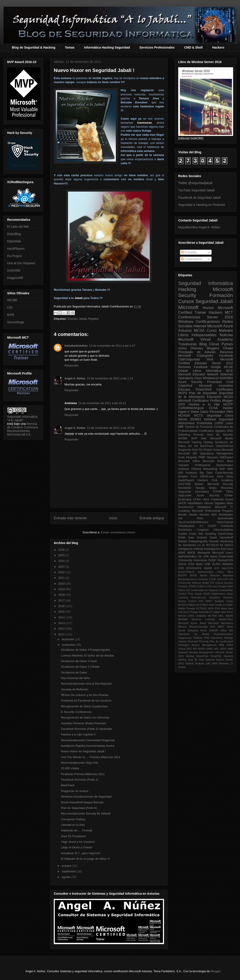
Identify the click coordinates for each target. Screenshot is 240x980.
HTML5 (204, 605)
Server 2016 (220, 317)
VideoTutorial (225, 522)
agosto (67, 877)
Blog (203, 344)
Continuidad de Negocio (204, 590)
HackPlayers (16, 249)
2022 (62, 572)
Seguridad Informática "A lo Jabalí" (22, 418)
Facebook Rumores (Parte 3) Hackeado (86, 729)
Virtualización (187, 526)
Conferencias (189, 317)
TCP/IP (217, 492)
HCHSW (184, 415)
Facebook (226, 356)
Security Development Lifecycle (207, 652)
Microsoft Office (189, 461)
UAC (208, 663)
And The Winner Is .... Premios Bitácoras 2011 (91, 757)
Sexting (190, 656)
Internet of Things (188, 612)
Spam (199, 564)
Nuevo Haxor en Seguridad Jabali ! (83, 751)
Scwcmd (183, 652)
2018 (62, 595)
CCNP (213, 579)
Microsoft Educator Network (198, 374)
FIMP (202, 457)
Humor (208, 308)
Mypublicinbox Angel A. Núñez (199, 227)
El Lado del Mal (18, 227)
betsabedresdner (76, 346)
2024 (62, 561)
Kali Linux (227, 549)
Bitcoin (204, 575)
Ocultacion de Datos (74, 672)
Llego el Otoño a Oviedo (76, 847)
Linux (229, 423)
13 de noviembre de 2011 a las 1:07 (112, 346)
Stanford (228, 656)
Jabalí (217, 612)
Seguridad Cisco (220, 415)
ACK (217, 568)
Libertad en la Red (73, 825)
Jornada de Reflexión (75, 689)
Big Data (206, 473)
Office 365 (227, 630)
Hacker (228, 408)
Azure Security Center (215, 495)
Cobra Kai (184, 590)
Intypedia (203, 612)
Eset (195, 450)
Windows (186, 322)
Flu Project (15, 256)
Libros (197, 371)
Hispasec (213, 457)
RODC (212, 560)
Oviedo (183, 371)
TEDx (229, 492)
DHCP (182, 503)
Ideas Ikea (227, 608)
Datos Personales (213, 412)
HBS (230, 412)
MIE (181, 427)
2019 (62, 589)
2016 (62, 606)
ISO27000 (185, 484)
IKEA (211, 608)
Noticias (226, 335)
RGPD (202, 649)
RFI (195, 649)
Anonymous (186, 423)
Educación (214, 397)
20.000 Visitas (70, 768)
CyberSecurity (224, 473)
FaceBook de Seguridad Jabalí (199, 198)
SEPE (223, 649)
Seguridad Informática (206, 283)
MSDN (229, 616)
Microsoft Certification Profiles (199, 401)
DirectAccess (199, 597)
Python (182, 649)
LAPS (191, 616)
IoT (211, 612)
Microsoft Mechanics (221, 623)
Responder (72, 365)
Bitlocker (215, 575)
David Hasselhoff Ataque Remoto (82, 802)
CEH (220, 579)
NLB (213, 627)
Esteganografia (198, 541)
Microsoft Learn (223, 553)
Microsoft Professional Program (212, 511)
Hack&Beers (195, 503)
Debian (183, 541)
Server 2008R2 (190, 419)
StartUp (182, 660)
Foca (194, 477)
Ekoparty (192, 457)
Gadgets (219, 601)
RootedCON (225, 560)
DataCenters (218, 594)
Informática (214, 371)
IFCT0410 (202, 608)
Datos (195, 412)
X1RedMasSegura (191, 408)
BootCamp (185, 499)
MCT (229, 312)
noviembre (69, 645)
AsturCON (227, 568)
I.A (199, 545)
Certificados (225, 389)
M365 (182, 553)
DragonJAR (15, 278)
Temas (70, 47)
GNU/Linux (207, 477)
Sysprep (210, 660)
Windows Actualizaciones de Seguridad (86, 797)
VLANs (216, 564)
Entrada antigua (152, 518)
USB (208, 564)
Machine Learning (203, 619)
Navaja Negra (206, 488)
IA (203, 545)
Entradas (189, 252)
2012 (62, 629)
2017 (62, 600)
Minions (183, 627)
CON (209, 586)
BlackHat (228, 575)
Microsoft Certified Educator (206, 361)
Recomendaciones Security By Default (86, 813)
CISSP (212, 526)
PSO (207, 638)
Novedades (226, 515)
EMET (209, 601)
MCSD (228, 397)
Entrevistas (205, 423)
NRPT (221, 627)
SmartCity (216, 656)
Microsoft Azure (220, 326)
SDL (216, 649)
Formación (221, 295)
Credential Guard (222, 499)
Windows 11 (226, 663)
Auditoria (191, 473)
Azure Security (190, 382)
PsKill (230, 645)
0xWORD (14, 270)
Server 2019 (186, 564)
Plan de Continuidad (221, 641)
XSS (181, 568)
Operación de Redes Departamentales (206, 634)
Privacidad (214, 382)
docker (182, 667)
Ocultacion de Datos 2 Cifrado (80, 667)
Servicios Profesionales (157, 47)
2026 (62, 550)
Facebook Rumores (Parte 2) (80, 780)
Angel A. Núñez (75, 378)
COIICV (201, 586)
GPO (182, 404)
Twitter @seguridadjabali (195, 183)
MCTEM (212, 616)
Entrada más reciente (70, 518)
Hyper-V (184, 412)
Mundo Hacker (188, 515)
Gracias (72, 319)
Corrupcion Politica (73, 819)
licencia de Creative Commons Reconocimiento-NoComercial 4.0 (23, 429)
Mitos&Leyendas (199, 627)
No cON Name (208, 556)
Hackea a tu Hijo (204, 404)
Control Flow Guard (190, 594)
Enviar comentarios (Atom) (118, 532)
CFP (225, 579)
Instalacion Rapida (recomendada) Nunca (88, 746)
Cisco (198, 378)
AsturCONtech (186, 572)
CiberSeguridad (189, 359)
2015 (62, 612)
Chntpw (222, 586)
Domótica (215, 597)
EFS (201, 601)
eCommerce (194, 568)
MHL (221, 616)
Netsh (204, 630)
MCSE (228, 367)
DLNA (206, 594)
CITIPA (192, 586)
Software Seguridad (218, 419)
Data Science (197, 538)
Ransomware (225, 465)
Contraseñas (226, 590)
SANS (210, 649)
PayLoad (193, 641)
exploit (208, 568)
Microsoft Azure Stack (192, 623)
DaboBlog (14, 234)
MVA (210, 359)
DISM (182, 538)
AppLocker (185, 495)
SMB (230, 649)
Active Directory (191, 348)
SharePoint (202, 656)
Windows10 (211, 378)
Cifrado (228, 348)
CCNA (213, 408)
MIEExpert (226, 457)
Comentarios (191, 259)
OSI (10, 307)
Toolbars (200, 663)
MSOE (191, 553)
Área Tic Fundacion (73, 836)
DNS (230, 431)
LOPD (219, 423)
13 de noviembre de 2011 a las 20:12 (102, 403)
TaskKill (189, 663)
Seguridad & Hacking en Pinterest (202, 205)
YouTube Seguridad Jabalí (196, 190)
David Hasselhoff (221, 538)
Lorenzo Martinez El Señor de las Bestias (87, 656)
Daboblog (184, 435)
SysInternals (225, 518)
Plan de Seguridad (203, 393)
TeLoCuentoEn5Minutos (193, 522)
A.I (201, 526)
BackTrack (68, 785)
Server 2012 (222, 363)
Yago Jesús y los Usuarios (78, 842)
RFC (189, 649)
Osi (180, 518)
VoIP (222, 469)
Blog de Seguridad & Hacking (34, 47)
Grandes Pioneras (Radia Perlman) (83, 723)
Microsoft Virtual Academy (206, 339)
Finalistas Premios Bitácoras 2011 (83, 774)
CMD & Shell (193, 47)
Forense (198, 435)
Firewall (214, 541)
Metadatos (204, 507)
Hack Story (225, 477)
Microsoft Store (213, 461)
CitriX (230, 586)
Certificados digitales (212, 431)
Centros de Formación (199, 427)
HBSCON (194, 605)
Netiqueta (193, 630)
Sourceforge (16, 322)
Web (230, 469)
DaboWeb (14, 241)
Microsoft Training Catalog (196, 442)
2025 (62, 555)
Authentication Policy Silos (215, 572)
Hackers (218, 47)
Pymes (227, 344)
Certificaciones (208, 322)
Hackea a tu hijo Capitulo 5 (78, 734)
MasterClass (226, 619)
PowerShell (204, 389)
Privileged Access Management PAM (201, 645)
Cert (215, 586)
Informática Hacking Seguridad (107, 47)
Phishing (204, 641)
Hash (212, 605)
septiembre (69, 871)
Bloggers (213, 348)
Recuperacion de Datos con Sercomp (85, 717)
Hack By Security (220, 435)
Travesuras (187, 344)
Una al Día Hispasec (21, 263)
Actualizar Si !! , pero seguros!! (81, 853)
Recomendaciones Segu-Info (80, 763)
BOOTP (183, 575)
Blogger (228, 401)
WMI (215, 663)
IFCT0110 (212, 545)
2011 (62, 634)
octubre (67, 866)
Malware (226, 330)
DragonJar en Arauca (75, 791)
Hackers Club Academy (215, 480)
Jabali (83, 319)
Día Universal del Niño (75, 678)
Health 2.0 (221, 605)
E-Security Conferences (76, 712)
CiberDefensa (224, 446)
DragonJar (185, 450)
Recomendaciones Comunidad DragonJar (88, 740)
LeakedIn (201, 616)
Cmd (230, 382)
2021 (62, 578)
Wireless (228, 564)
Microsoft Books (221, 438)
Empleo (183, 477)
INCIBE (12, 300)
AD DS (193, 446)
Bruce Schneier (200, 579)
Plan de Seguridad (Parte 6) (79, 808)
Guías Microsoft (223, 450)
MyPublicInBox (187, 556)
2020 (62, 584)
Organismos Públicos (190, 638)
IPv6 (217, 608)
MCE (229, 371)
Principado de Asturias (197, 352)
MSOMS (183, 619)
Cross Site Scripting (202, 534)
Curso (212, 330)
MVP (194, 438)
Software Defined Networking (198, 469)
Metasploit (204, 553)
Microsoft (188, 307)
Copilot (183, 534)
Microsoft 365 (188, 454)
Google (216, 367)
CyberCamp (225, 534)
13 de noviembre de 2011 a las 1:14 (110, 378)
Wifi (181, 473)
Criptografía (205, 356)
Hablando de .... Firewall (76, 830)
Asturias (185, 330)
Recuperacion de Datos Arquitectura (84, 706)
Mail (204, 438)
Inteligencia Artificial (191, 549)
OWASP (213, 630)
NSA (214, 515)
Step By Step (196, 660)
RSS (200, 518)
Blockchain (184, 579)
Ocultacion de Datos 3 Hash (79, 661)
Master (199, 484)
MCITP (228, 404)
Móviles (204, 515)
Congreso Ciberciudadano (215, 530)
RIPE (11, 315)
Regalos (94, 319)
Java (223, 612)
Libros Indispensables (197, 335)
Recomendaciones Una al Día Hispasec (86, 684)
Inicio (113, 518)
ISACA (229, 545)
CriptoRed (185, 386)
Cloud (214, 344)
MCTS (198, 415)
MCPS (183, 393)
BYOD (194, 575)
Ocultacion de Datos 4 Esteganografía (85, 650)
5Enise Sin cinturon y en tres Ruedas (85, 695)
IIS (221, 545)
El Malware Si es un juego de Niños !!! (85, 859)
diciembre (68, 639)
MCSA (199, 330)
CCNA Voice (201, 499)
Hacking (187, 289)
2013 (62, 623)
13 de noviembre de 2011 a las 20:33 (111, 428)
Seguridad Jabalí (214, 301)
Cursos (186, 301)
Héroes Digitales (215, 503)
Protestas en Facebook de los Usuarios (86, 701)
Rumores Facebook (193, 367)
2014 (62, 617)
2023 (62, 567)
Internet (200, 326)
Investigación (212, 549)
